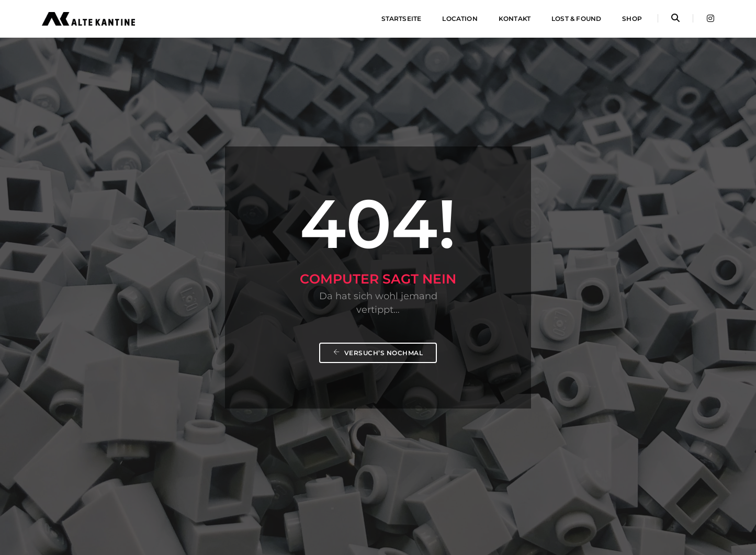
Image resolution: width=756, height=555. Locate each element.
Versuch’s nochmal (378, 353)
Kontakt (515, 19)
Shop (632, 19)
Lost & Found (576, 19)
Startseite (402, 19)
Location (460, 19)
